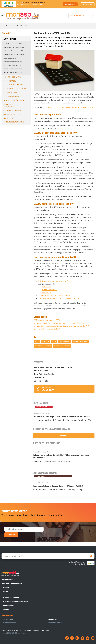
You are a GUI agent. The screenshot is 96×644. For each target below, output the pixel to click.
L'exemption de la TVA (12, 77)
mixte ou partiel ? (50, 290)
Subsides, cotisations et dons (13, 69)
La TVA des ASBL (9, 39)
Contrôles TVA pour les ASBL (13, 65)
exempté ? (46, 293)
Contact (5, 591)
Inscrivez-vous (87, 4)
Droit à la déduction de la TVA (13, 62)
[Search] (48, 556)
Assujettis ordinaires (44, 346)
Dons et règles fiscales (13, 114)
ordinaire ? (47, 287)
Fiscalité (12, 26)
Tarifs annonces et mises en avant (15, 602)
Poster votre (67, 389)
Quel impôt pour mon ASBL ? (47, 329)
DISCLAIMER (46, 630)
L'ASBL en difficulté (11, 97)
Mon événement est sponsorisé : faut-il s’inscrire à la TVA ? (60, 323)
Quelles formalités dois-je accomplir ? (54, 296)
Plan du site (6, 587)
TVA (38, 341)
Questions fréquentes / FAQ (12, 583)
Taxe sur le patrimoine (12, 110)
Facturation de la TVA (10, 58)
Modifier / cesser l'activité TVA (13, 72)
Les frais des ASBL (10, 93)
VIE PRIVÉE (37, 630)
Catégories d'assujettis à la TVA (14, 51)
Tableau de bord (8, 606)
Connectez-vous (69, 4)
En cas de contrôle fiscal (14, 100)
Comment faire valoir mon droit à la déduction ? (59, 298)
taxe (55, 341)
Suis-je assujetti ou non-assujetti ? (53, 281)
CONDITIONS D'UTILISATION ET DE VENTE (16, 630)
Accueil (4, 26)
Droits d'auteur (9, 118)
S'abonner (64, 436)
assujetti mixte (65, 341)
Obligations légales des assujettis (14, 54)
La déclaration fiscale (12, 85)
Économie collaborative (13, 122)
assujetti (46, 341)
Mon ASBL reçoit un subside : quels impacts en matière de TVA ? (62, 326)
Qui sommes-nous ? (9, 579)
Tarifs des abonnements (11, 598)
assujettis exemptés (81, 341)
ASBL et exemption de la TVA (47, 320)
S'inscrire (11, 535)
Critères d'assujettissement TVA (14, 47)
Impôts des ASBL (9, 81)
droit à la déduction (63, 346)
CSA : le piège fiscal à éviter (14, 89)
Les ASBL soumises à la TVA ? (13, 44)
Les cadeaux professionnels (9, 105)
